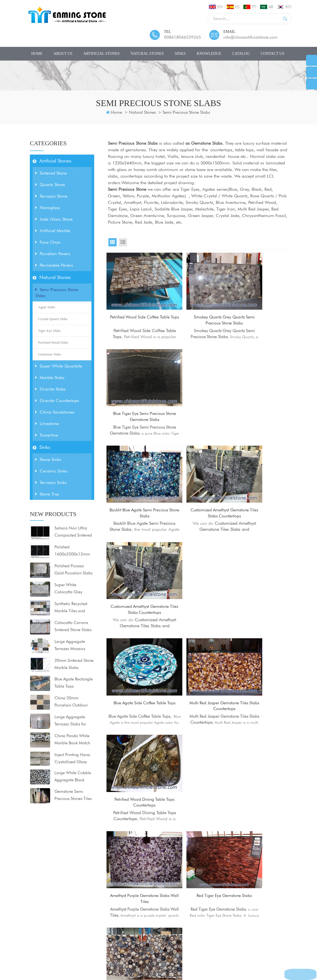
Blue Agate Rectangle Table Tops (74, 683)
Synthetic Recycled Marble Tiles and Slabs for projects (71, 608)
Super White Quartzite (59, 366)
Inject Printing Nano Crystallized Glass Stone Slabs (72, 759)
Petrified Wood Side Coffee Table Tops (135, 306)
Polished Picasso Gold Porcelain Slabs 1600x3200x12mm (74, 570)
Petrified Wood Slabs (53, 342)
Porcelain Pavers (53, 254)
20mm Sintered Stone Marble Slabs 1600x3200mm (74, 665)
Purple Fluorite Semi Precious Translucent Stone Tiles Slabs (135, 732)
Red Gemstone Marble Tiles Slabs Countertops (260, 647)
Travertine (47, 435)
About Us (63, 54)
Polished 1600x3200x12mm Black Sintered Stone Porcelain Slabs (73, 551)
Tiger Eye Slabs (49, 331)
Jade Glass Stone (54, 219)
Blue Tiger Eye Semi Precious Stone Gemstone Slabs (260, 307)
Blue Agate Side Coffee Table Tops (135, 476)
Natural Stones (147, 54)
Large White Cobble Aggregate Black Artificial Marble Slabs (73, 777)
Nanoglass (48, 208)
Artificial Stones (102, 54)
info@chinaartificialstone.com (250, 37)
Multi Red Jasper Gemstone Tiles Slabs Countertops (197, 477)
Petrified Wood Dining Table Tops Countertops (260, 476)
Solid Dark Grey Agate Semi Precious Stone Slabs (260, 562)
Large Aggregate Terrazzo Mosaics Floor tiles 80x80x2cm (70, 646)
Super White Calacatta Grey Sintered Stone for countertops (70, 589)
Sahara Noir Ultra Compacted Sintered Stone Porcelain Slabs (74, 532)
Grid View (113, 242)
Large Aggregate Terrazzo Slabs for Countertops (70, 721)
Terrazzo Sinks (51, 482)
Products (77, 955)
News (122, 955)
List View (123, 242)
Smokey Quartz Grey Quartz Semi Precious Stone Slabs (198, 307)
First (156, 775)
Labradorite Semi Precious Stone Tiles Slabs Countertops (260, 732)
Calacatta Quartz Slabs (113, 907)
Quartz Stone (50, 185)
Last (240, 775)
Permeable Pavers (54, 265)
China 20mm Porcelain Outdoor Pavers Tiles (71, 702)
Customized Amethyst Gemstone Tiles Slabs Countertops (198, 392)
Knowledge (209, 54)
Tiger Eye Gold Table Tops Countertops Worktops (197, 647)
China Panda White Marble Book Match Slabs (72, 740)
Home (37, 54)
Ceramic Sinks (51, 471)
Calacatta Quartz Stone (114, 916)
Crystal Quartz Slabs (53, 319)
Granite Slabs (51, 389)
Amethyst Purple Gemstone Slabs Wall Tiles (135, 562)
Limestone (47, 424)
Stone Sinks (48, 459)
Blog (137, 955)
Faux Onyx (48, 242)
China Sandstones (55, 412)
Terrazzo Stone (51, 196)
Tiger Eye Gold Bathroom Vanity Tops (135, 647)
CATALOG (241, 54)
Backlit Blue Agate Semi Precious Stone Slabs (135, 391)
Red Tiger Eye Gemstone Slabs (198, 562)
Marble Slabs (50, 378)
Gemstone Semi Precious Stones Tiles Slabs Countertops (73, 796)
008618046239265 (182, 37)
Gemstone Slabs (50, 354)
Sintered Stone (51, 173)
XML (172, 955)
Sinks (180, 54)
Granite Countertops (57, 401)
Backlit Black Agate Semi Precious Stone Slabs (198, 729)
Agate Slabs (47, 307)
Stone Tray (47, 494)
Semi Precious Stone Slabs (186, 112)
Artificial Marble (53, 231)
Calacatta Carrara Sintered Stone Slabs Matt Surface (73, 627)
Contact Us (272, 54)
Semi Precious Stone (127, 189)
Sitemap (155, 955)
